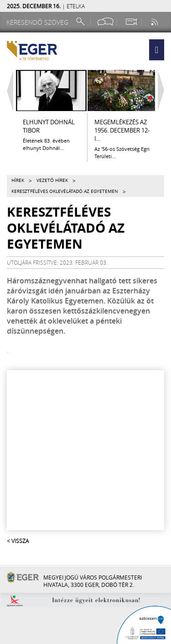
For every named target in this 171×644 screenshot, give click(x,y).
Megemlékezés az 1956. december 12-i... (122, 130)
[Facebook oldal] (105, 22)
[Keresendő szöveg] (39, 22)
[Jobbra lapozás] (163, 90)
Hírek (18, 180)
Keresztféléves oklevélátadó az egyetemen (65, 191)
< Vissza (18, 541)
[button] (157, 50)
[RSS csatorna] (155, 22)
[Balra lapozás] (8, 90)
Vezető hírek (52, 180)
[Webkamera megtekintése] (131, 22)
